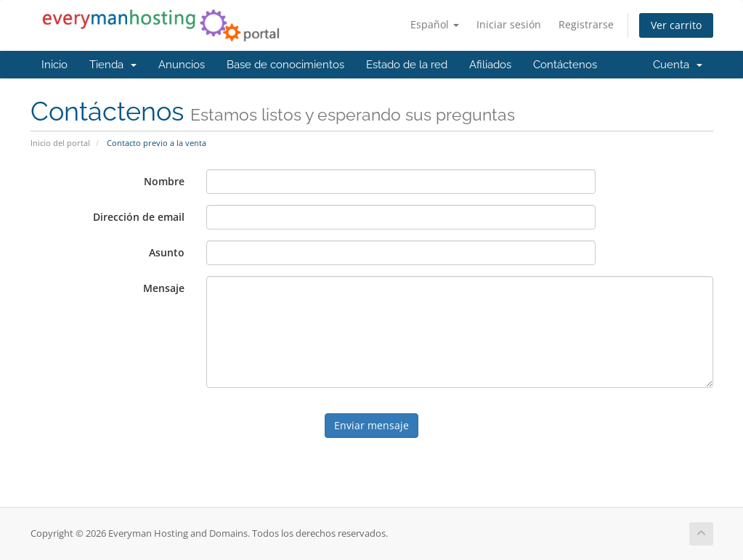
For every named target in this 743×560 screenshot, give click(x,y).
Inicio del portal (60, 143)
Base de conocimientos (285, 65)
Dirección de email (139, 217)
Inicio (54, 65)
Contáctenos (565, 65)
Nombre (164, 181)
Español (435, 24)
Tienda (113, 65)
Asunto (167, 252)
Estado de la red (407, 65)
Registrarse (586, 24)
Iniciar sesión (509, 24)
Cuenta (678, 65)
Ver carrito (676, 25)
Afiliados (490, 65)
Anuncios (182, 65)
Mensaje (164, 288)
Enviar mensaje (371, 425)
